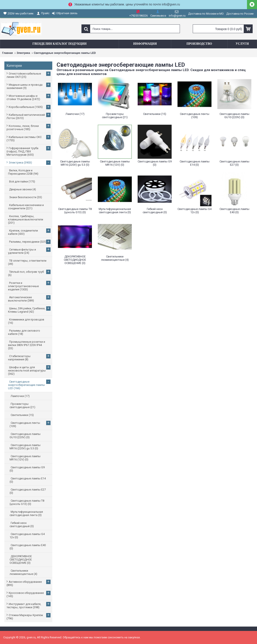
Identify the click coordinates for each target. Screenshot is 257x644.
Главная (8, 53)
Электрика (23, 53)
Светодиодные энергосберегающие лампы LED (65, 53)
